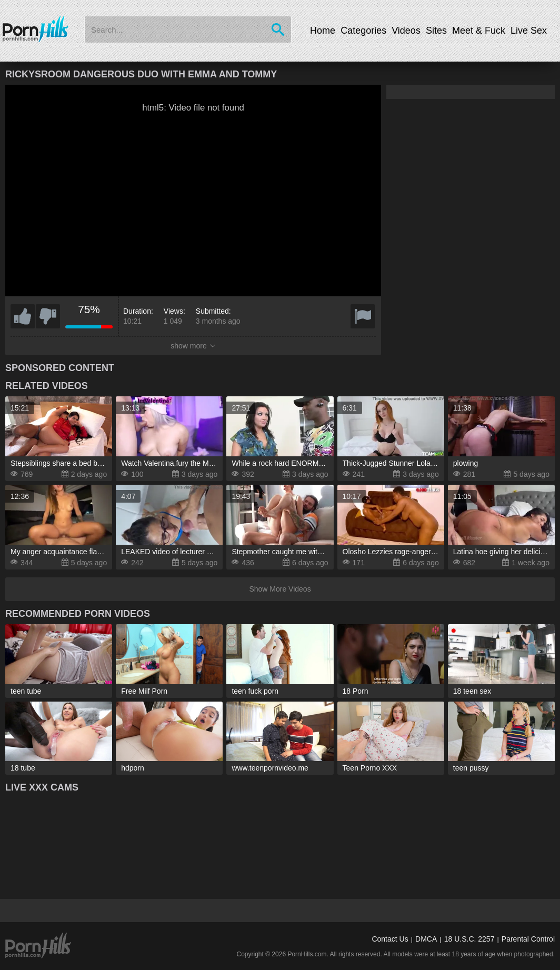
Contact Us (390, 939)
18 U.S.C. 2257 (469, 939)
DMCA (426, 939)
